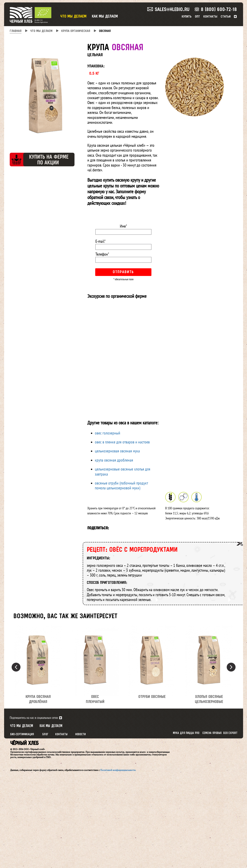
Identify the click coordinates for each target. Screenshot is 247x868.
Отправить (123, 272)
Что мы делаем (73, 17)
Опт (197, 17)
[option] (38, 667)
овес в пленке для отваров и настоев (122, 442)
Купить (187, 17)
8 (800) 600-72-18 (216, 10)
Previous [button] (16, 667)
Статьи (226, 17)
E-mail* (100, 241)
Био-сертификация (22, 734)
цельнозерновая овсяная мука (117, 451)
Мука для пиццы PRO (186, 733)
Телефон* (102, 254)
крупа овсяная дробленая (114, 460)
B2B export (230, 733)
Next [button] (231, 667)
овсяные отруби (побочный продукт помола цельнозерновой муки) (121, 485)
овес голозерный (108, 433)
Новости (80, 734)
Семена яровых (212, 733)
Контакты (210, 17)
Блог (45, 734)
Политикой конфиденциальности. (118, 770)
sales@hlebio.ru (168, 10)
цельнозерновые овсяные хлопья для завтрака (123, 471)
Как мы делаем (105, 17)
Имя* (123, 226)
